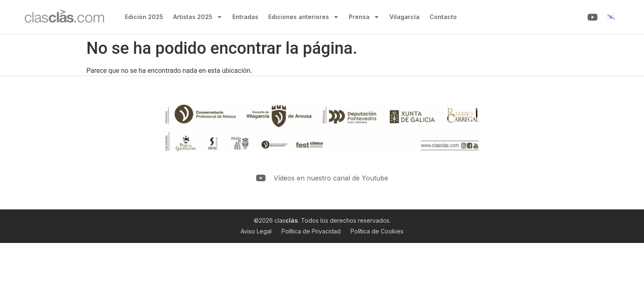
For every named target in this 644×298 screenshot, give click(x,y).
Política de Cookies (377, 231)
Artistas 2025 (198, 17)
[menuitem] (611, 17)
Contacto (443, 17)
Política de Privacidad (311, 231)
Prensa (364, 17)
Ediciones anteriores (304, 17)
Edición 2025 (144, 17)
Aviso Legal (256, 231)
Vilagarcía (404, 17)
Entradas (245, 17)
